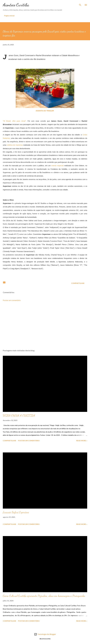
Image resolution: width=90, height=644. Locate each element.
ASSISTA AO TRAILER (45, 111)
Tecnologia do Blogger (45, 634)
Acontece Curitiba (16, 5)
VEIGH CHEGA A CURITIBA (19, 416)
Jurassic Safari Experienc (16, 512)
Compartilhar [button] (78, 283)
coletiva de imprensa (15, 145)
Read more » (82, 441)
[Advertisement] (45, 325)
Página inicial (9, 16)
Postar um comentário (12, 300)
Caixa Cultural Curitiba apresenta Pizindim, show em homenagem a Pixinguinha (44, 596)
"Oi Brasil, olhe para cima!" (14, 121)
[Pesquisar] (80, 4)
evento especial (57, 166)
